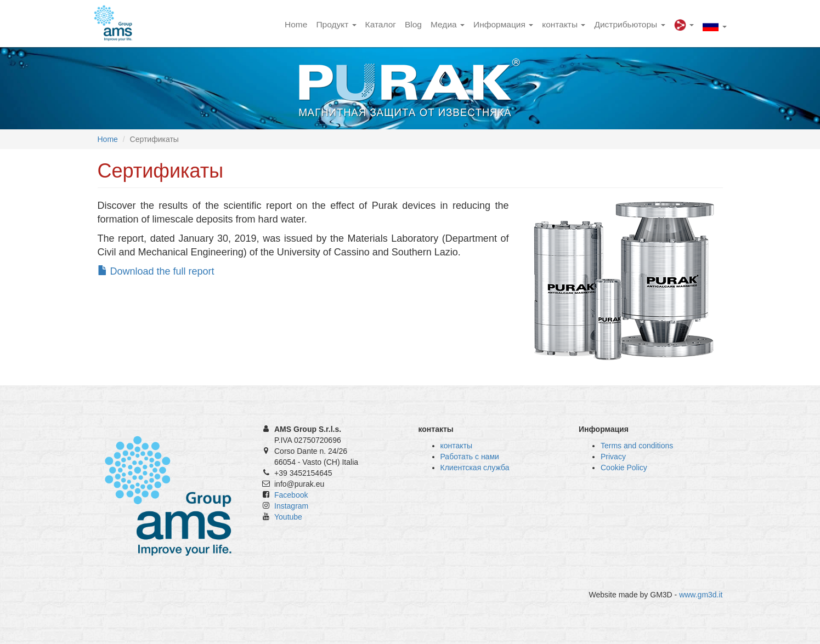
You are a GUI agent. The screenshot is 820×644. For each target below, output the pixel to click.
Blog (413, 24)
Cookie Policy (624, 468)
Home (296, 24)
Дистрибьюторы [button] (629, 24)
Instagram (291, 506)
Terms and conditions (637, 446)
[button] (684, 23)
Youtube (288, 517)
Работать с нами (470, 457)
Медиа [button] (448, 24)
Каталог (381, 24)
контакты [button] (564, 24)
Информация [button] (503, 24)
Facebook (291, 495)
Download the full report (156, 271)
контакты (457, 446)
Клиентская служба (475, 468)
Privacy (613, 457)
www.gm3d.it (701, 595)
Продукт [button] (336, 24)
